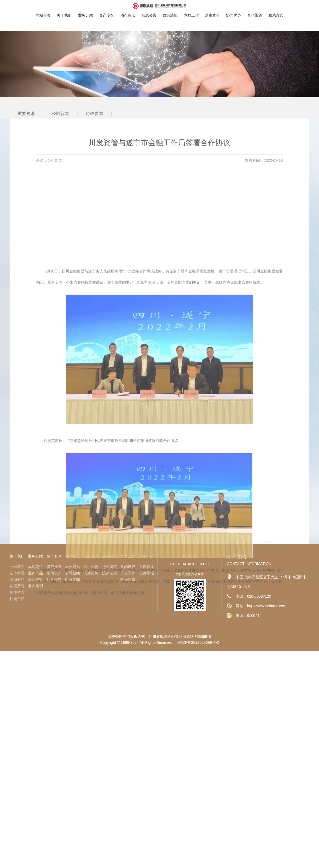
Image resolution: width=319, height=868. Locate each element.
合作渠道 (255, 10)
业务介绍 (86, 10)
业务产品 (35, 573)
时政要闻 (94, 123)
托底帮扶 (128, 579)
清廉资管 (212, 10)
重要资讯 (26, 123)
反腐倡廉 (147, 567)
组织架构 (17, 579)
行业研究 (110, 567)
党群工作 (191, 10)
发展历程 (17, 586)
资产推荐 (54, 567)
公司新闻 (60, 123)
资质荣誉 (17, 592)
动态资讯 (128, 10)
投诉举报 (147, 573)
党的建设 (128, 567)
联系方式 (276, 10)
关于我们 (64, 10)
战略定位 (35, 567)
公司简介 (17, 567)
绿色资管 (35, 579)
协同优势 (233, 10)
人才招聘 (91, 573)
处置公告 (54, 579)
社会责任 (17, 599)
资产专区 (107, 10)
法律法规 (110, 573)
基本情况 (17, 573)
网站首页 (43, 10)
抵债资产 (54, 573)
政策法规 (170, 10)
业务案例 (35, 586)
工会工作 (128, 573)
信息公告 (149, 10)
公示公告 (91, 567)
